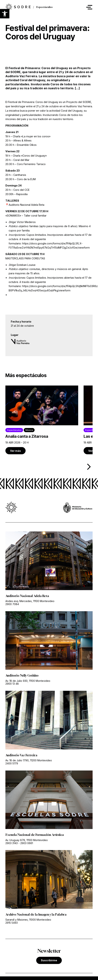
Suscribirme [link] (49, 960)
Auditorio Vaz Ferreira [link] (21, 755)
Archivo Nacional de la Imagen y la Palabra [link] (36, 914)
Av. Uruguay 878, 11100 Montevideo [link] (27, 840)
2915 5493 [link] (12, 922)
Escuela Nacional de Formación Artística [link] (34, 834)
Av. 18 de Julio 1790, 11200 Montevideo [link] (29, 760)
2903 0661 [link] (27, 843)
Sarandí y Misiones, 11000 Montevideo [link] (28, 919)
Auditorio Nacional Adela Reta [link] (27, 595)
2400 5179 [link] (12, 763)
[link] (42, 420)
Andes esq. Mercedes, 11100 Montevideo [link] (30, 601)
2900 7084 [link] (12, 604)
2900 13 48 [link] (12, 683)
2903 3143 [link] (12, 843)
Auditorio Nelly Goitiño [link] (22, 675)
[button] (5, 14)
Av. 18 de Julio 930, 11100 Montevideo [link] (28, 680)
